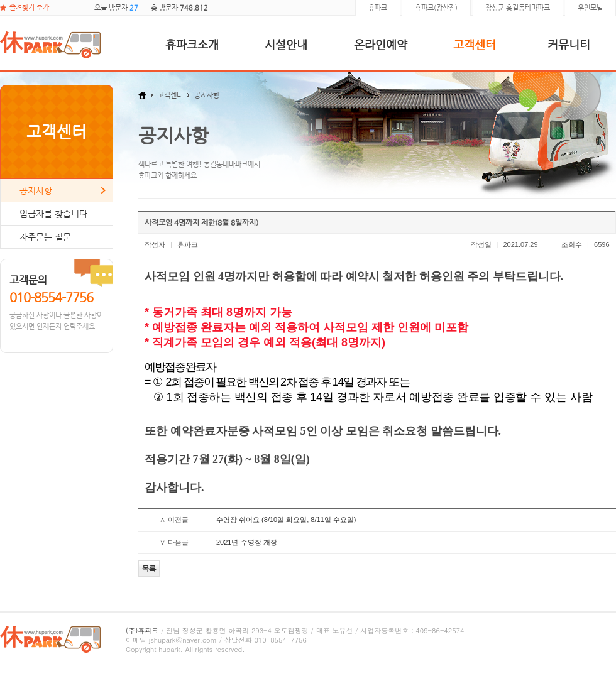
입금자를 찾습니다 (53, 214)
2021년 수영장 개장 (247, 542)
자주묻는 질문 (45, 237)
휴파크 (378, 8)
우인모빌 (590, 8)
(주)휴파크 (142, 630)
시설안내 (286, 44)
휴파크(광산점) (436, 8)
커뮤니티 (569, 44)
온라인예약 (381, 44)
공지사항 (36, 190)
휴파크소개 (192, 44)
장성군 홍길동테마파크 (518, 8)
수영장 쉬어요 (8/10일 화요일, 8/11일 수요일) (286, 520)
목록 (149, 569)
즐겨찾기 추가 (29, 7)
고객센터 (475, 44)
